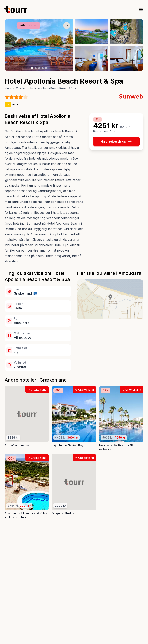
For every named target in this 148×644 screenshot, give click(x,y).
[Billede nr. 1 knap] (32, 68)
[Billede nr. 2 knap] (36, 68)
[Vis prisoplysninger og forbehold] (116, 132)
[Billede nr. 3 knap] (39, 68)
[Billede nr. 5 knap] (46, 68)
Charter (21, 88)
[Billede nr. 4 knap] (43, 68)
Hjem (8, 88)
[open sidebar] (141, 9)
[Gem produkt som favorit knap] (67, 26)
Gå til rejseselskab (116, 141)
